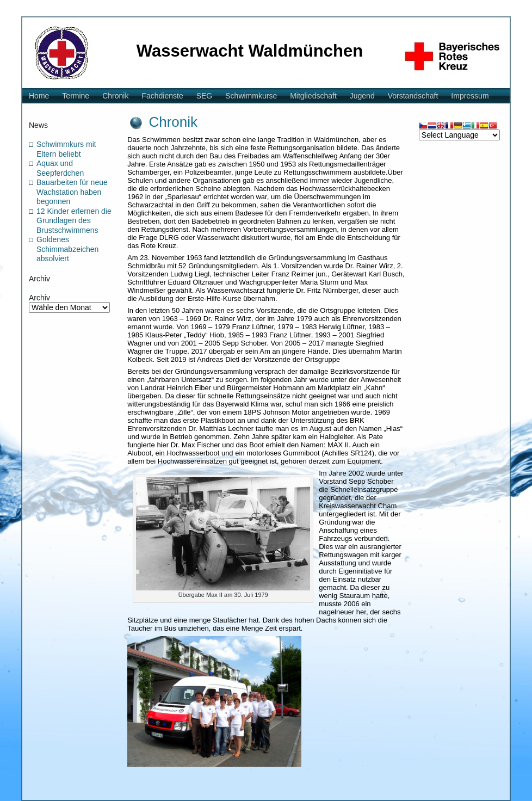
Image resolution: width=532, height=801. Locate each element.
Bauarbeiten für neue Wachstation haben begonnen (72, 192)
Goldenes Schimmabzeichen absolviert (67, 249)
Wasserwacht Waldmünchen (250, 51)
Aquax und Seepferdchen (60, 168)
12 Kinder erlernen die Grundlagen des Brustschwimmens (74, 221)
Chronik (173, 122)
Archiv (39, 298)
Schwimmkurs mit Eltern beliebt (66, 149)
